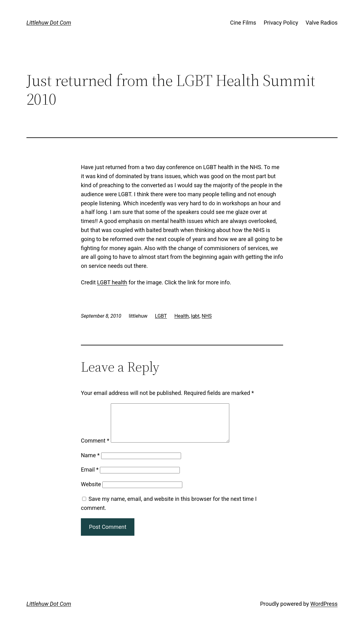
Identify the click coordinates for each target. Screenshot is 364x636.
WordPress (324, 611)
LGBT (161, 316)
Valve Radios (322, 23)
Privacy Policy (281, 23)
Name (90, 463)
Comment (95, 448)
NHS (207, 316)
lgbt (195, 316)
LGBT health (112, 282)
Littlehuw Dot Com (49, 23)
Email (90, 477)
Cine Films (243, 23)
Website (91, 492)
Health (182, 316)
